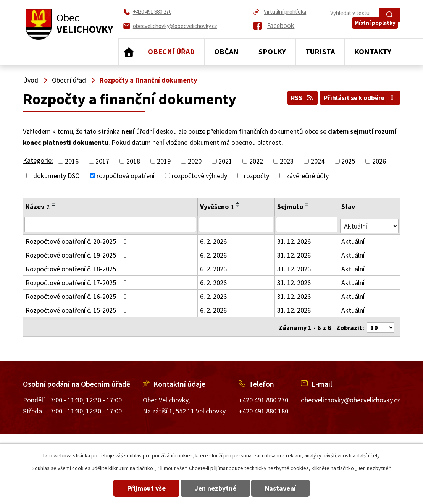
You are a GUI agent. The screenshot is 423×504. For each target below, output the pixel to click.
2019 (164, 161)
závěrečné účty (308, 176)
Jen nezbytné (216, 488)
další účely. (369, 455)
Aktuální (353, 240)
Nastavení (287, 488)
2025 (348, 161)
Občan (226, 51)
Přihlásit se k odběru (359, 96)
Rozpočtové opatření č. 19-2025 (78, 254)
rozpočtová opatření (126, 176)
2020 (195, 161)
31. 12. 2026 (294, 240)
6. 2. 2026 (214, 240)
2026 (379, 161)
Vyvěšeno (217, 207)
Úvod (128, 52)
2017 (102, 161)
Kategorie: (38, 160)
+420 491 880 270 (263, 396)
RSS (298, 96)
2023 (287, 161)
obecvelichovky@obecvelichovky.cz (350, 396)
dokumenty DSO (57, 176)
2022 (256, 161)
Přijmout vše (140, 488)
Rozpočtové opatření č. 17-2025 (78, 281)
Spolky (272, 51)
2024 (318, 161)
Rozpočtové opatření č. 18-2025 (78, 267)
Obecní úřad (171, 51)
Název (38, 207)
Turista (320, 51)
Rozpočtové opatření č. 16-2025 (78, 295)
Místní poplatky (377, 29)
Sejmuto (291, 207)
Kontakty (373, 51)
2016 (72, 161)
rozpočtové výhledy (199, 176)
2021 (225, 161)
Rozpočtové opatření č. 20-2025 (78, 240)
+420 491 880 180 (263, 407)
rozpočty (257, 176)
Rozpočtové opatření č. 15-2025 (78, 309)
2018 (133, 161)
